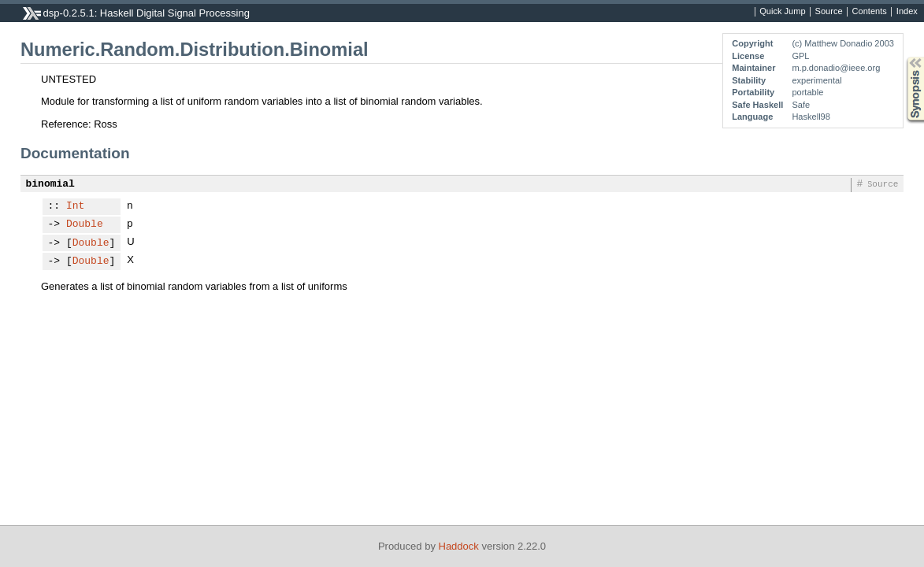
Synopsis (903, 57)
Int (75, 206)
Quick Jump (782, 12)
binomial (50, 184)
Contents (870, 12)
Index (907, 12)
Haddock (459, 546)
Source (829, 12)
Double (85, 224)
